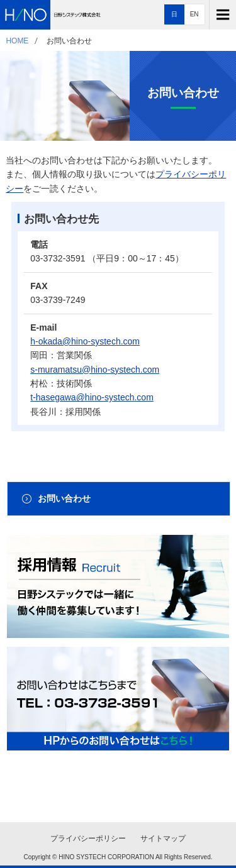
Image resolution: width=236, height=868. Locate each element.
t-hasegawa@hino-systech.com (92, 397)
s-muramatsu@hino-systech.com (95, 370)
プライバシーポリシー (88, 838)
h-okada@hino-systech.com (85, 341)
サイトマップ (163, 838)
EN (194, 14)
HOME (17, 41)
